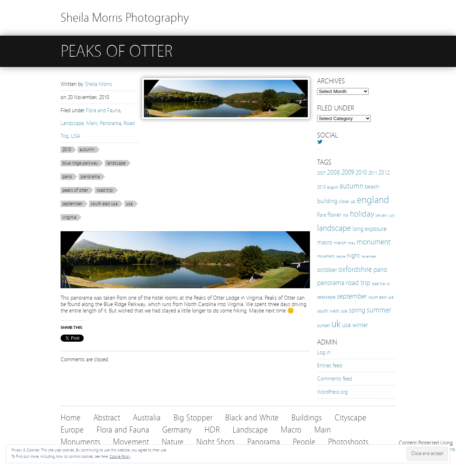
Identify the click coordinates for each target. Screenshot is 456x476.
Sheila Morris (99, 84)
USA (76, 136)
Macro (291, 430)
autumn (87, 150)
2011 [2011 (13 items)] (373, 173)
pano (67, 177)
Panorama (110, 123)
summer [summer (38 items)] (379, 310)
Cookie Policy (120, 456)
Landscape (72, 123)
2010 (67, 150)
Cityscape (350, 418)
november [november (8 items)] (369, 257)
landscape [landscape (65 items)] (334, 228)
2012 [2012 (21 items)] (384, 173)
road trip (105, 190)
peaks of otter (75, 190)
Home (71, 418)
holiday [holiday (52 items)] (362, 214)
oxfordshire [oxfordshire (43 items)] (355, 269)
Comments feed (335, 379)
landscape (116, 163)
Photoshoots (348, 442)
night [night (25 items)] (353, 256)
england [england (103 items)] (373, 200)
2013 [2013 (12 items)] (321, 187)
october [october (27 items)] (327, 270)
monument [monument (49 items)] (374, 242)
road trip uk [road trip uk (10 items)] (381, 284)
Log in (324, 352)
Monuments (80, 442)
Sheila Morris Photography (125, 18)
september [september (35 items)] (352, 296)
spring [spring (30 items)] (357, 310)
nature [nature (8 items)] (341, 257)
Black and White (252, 418)
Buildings (307, 418)
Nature (173, 442)
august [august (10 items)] (333, 187)
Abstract (107, 418)
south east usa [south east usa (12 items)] (381, 297)
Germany (177, 430)
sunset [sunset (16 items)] (323, 325)
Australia (147, 418)
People (304, 442)
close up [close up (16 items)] (347, 201)
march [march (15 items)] (340, 243)
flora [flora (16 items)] (322, 215)
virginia (69, 217)
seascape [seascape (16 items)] (326, 297)
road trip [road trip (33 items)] (358, 283)
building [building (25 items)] (327, 201)
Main (92, 123)
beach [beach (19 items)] (372, 187)
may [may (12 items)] (351, 243)
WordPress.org (332, 392)
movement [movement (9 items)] (326, 256)
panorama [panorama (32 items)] (331, 283)
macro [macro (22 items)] (325, 242)
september (72, 204)
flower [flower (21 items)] (335, 215)
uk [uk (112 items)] (336, 324)
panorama (90, 177)
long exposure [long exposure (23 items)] (369, 229)
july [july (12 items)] (392, 215)
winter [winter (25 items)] (360, 325)
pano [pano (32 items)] (380, 270)
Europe (72, 430)
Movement (131, 442)
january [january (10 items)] (381, 215)
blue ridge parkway (80, 163)
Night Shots (215, 442)
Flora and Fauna (103, 110)
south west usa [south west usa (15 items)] (332, 311)
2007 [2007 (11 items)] (321, 173)
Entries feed (330, 366)
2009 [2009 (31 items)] (348, 172)
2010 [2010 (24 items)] (361, 173)
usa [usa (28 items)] (346, 325)
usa (129, 204)
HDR (212, 430)
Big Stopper (193, 418)
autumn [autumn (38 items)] (351, 186)
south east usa (104, 204)
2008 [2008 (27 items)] (333, 172)
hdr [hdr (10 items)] (346, 215)
